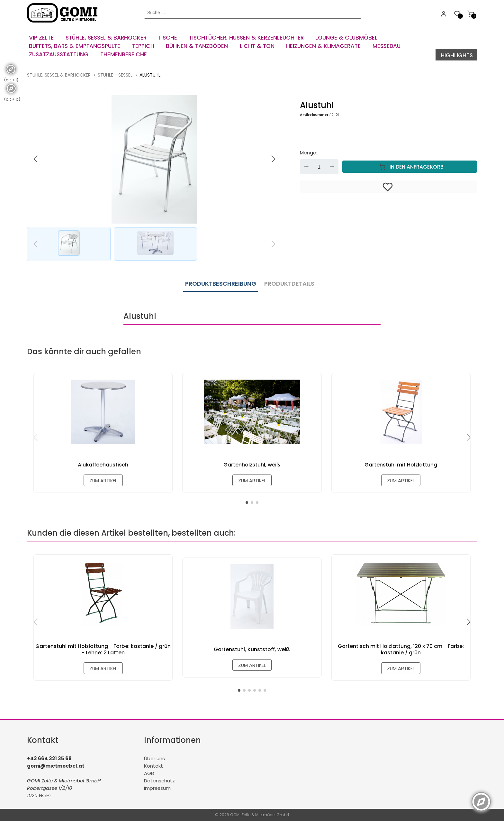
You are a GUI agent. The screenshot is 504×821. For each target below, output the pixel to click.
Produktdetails (288, 282)
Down (306, 166)
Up (332, 166)
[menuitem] (43, 35)
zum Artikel (103, 480)
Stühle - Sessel (115, 74)
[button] (274, 158)
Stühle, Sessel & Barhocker (59, 74)
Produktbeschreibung (221, 282)
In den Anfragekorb (410, 166)
